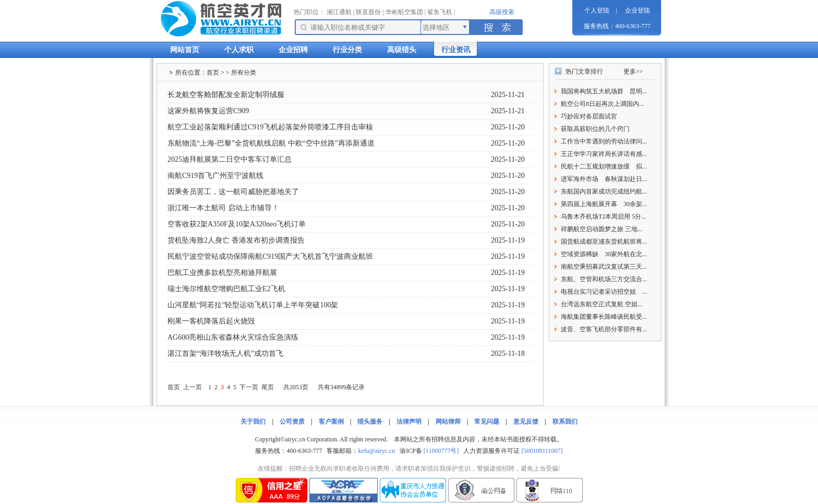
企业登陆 (637, 10)
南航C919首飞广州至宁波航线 (215, 176)
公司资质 (292, 422)
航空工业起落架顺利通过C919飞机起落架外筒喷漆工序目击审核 (270, 127)
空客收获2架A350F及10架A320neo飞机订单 (237, 224)
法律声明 (409, 422)
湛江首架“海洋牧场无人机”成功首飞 (225, 353)
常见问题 (487, 422)
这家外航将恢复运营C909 (208, 111)
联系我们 (565, 422)
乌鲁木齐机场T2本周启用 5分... (603, 217)
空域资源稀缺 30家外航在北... (604, 254)
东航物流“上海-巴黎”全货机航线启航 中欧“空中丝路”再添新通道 (271, 143)
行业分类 (347, 50)
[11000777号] (441, 451)
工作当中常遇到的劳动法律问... (604, 141)
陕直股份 (368, 12)
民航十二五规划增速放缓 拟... (604, 166)
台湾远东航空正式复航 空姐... (602, 304)
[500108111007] (542, 451)
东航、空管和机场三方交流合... (604, 279)
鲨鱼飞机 (440, 12)
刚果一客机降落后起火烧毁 (211, 321)
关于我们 (253, 422)
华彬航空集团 (404, 12)
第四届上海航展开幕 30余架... (604, 204)
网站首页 (185, 50)
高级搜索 (502, 12)
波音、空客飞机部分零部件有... (604, 329)
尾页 (268, 387)
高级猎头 (402, 50)
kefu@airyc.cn (376, 451)
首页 (213, 73)
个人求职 (239, 50)
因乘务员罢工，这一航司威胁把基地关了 (233, 192)
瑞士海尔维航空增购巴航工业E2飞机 (226, 289)
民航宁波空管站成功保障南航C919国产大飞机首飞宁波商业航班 (270, 256)
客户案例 (331, 422)
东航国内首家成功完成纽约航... (604, 191)
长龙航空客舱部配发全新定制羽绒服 (226, 95)
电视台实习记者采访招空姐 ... (604, 292)
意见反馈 (526, 422)
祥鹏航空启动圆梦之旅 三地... (602, 229)
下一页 (249, 387)
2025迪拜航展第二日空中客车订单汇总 (230, 159)
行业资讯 (456, 50)
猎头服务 (370, 422)
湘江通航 (339, 12)
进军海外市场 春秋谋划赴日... (604, 179)
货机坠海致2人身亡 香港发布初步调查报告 (236, 240)
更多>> (633, 71)
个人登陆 (597, 10)
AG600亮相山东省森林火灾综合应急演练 (233, 337)
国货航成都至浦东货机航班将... (604, 242)
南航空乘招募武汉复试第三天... (604, 267)
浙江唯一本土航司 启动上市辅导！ (223, 208)
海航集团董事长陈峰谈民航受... (604, 317)
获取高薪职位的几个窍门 (595, 129)
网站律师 (448, 422)
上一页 (193, 387)
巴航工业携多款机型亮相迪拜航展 (222, 273)
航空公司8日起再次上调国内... (602, 104)
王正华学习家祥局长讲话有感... (604, 154)
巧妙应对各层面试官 (589, 116)
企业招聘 (293, 50)
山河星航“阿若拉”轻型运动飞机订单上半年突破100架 (253, 305)
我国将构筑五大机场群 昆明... (604, 91)
